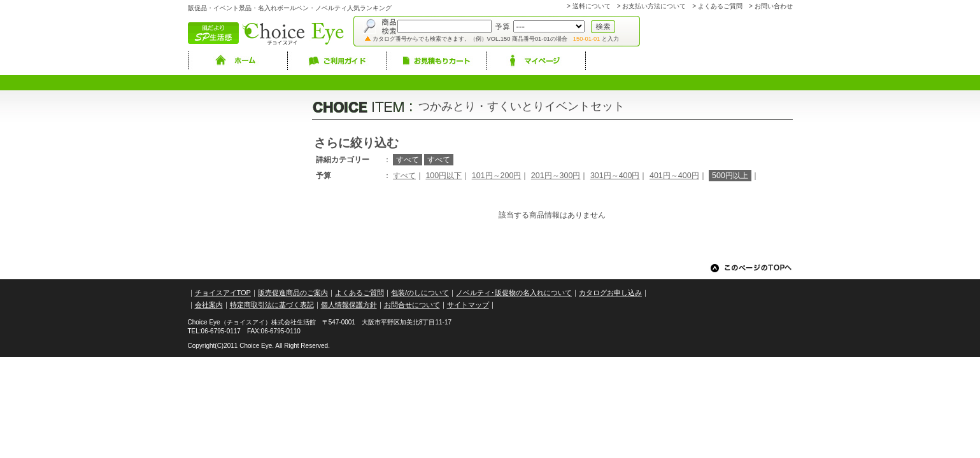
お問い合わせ (774, 6)
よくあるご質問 (720, 6)
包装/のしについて (420, 293)
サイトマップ (468, 305)
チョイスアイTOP (223, 293)
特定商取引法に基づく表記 (272, 305)
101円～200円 (497, 176)
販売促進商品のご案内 (293, 293)
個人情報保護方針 (349, 305)
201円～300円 (556, 176)
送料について (592, 6)
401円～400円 (674, 176)
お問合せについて (412, 305)
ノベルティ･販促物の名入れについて (514, 293)
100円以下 (444, 176)
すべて (404, 176)
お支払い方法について (654, 6)
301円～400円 (615, 176)
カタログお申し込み (610, 293)
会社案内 (209, 305)
